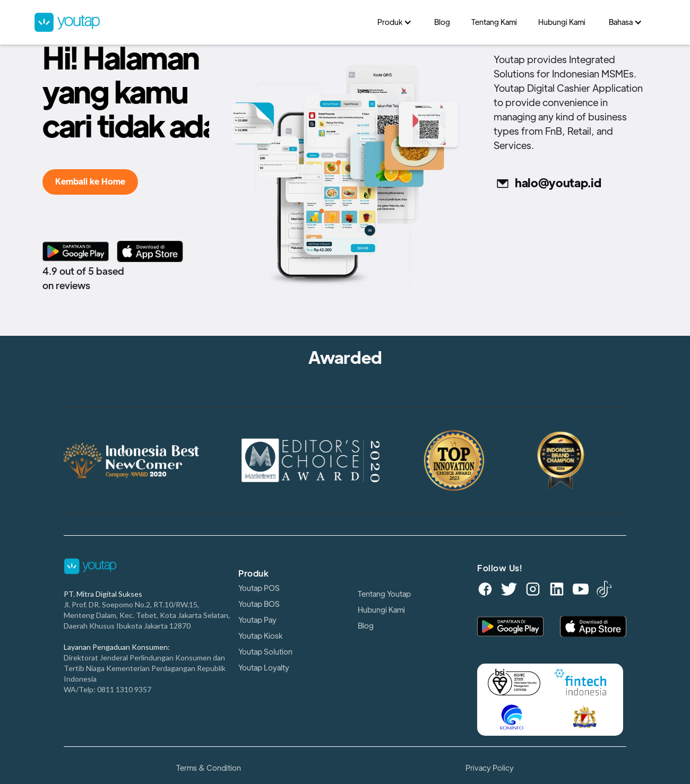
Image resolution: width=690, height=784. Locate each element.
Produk (253, 574)
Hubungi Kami (381, 610)
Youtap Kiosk (260, 636)
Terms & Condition (209, 768)
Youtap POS (259, 588)
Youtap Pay (257, 620)
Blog (366, 626)
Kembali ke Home (90, 182)
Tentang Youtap (384, 594)
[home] (200, 22)
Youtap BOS (259, 604)
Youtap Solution (265, 652)
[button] (395, 22)
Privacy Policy (490, 768)
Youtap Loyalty (264, 668)
